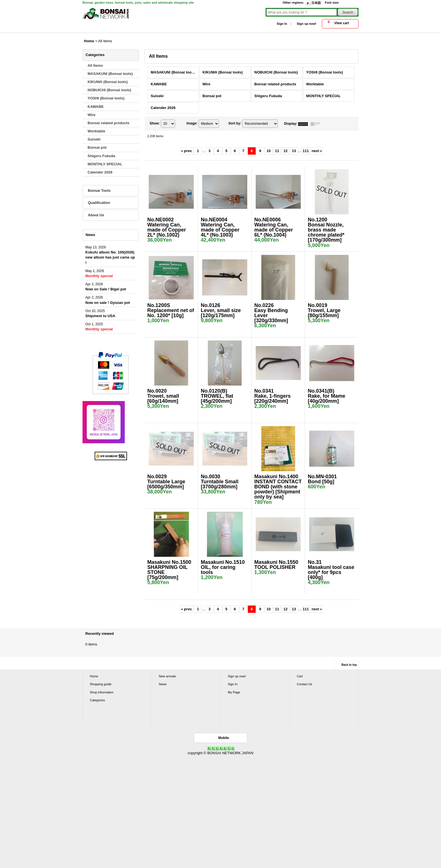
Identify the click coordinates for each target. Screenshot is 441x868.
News (163, 684)
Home (94, 676)
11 (277, 151)
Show (155, 124)
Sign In (282, 24)
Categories (97, 700)
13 (294, 151)
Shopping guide (101, 684)
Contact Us (305, 684)
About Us (96, 215)
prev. (187, 151)
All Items (95, 65)
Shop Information (102, 692)
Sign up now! (307, 24)
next (317, 151)
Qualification (99, 203)
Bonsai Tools (99, 191)
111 (306, 151)
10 (269, 151)
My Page (234, 692)
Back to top (349, 665)
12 (286, 151)
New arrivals (167, 676)
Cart (300, 676)
